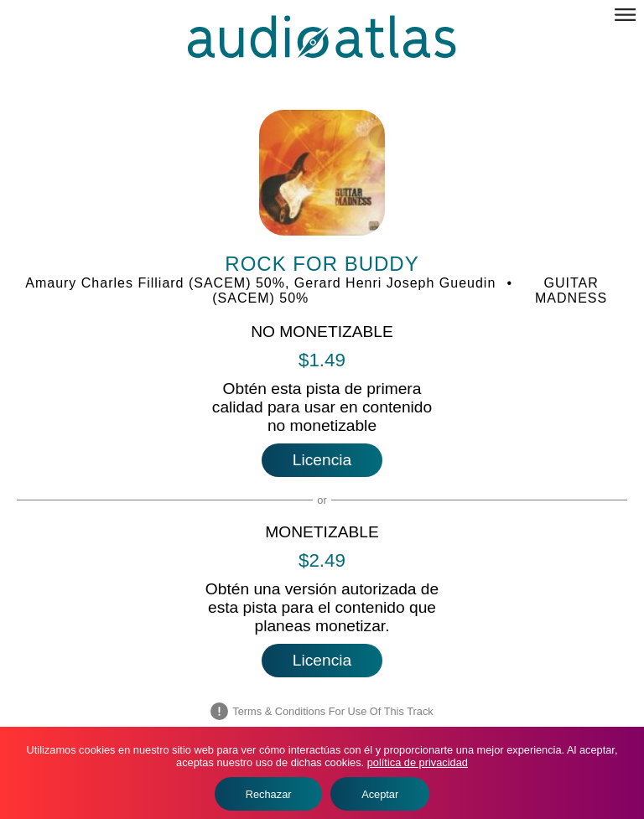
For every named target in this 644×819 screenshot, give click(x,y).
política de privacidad (418, 762)
